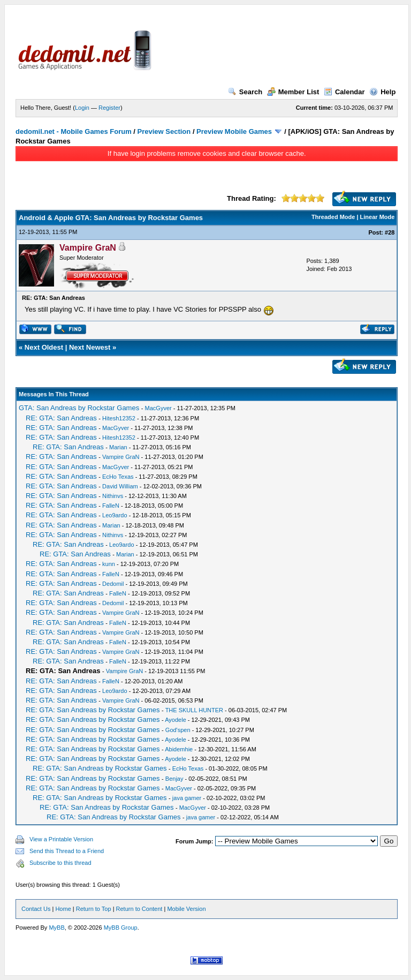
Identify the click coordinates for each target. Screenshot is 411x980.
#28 (390, 232)
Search (245, 92)
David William (120, 486)
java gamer (187, 798)
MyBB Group (121, 928)
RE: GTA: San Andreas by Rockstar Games (93, 710)
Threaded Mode (333, 217)
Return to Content (139, 909)
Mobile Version (186, 909)
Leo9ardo (115, 515)
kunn (109, 564)
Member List (293, 92)
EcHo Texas (118, 477)
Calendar (344, 92)
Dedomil (113, 584)
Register (109, 108)
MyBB (56, 928)
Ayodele (176, 720)
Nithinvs (113, 496)
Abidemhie (179, 749)
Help (382, 92)
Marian (118, 447)
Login (82, 108)
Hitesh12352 (119, 418)
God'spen (178, 730)
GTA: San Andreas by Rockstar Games (79, 408)
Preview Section (164, 131)
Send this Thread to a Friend (67, 851)
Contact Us (36, 909)
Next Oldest (44, 347)
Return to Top (94, 909)
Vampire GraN (121, 457)
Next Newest (90, 347)
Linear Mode (378, 217)
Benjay (174, 779)
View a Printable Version (61, 839)
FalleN (111, 506)
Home (63, 909)
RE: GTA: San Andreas (61, 418)
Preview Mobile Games (234, 131)
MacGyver (158, 408)
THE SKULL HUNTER (194, 710)
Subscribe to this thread (60, 863)
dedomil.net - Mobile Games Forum (74, 131)
